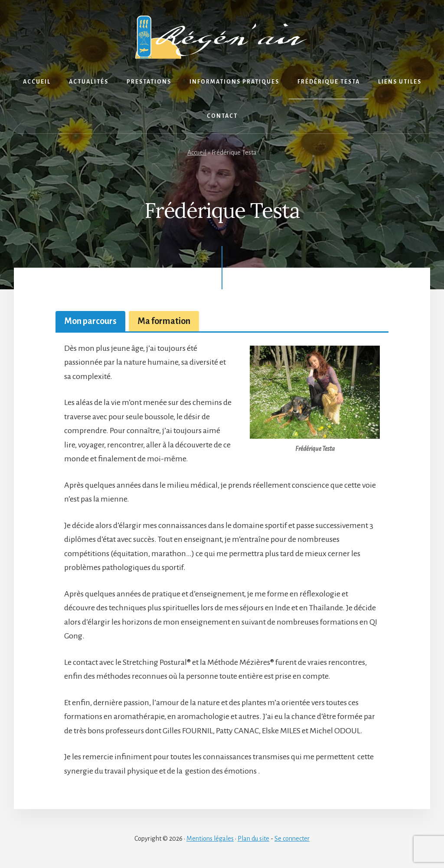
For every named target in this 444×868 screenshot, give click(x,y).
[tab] (90, 321)
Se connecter (292, 839)
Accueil (197, 152)
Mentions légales (210, 839)
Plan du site (253, 839)
